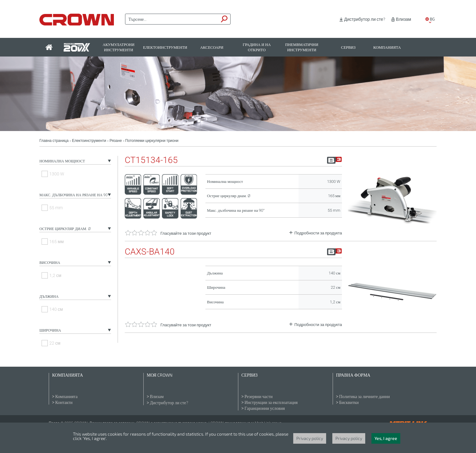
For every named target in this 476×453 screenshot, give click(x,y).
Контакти (64, 402)
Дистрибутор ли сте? (365, 19)
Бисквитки (349, 402)
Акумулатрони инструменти (119, 47)
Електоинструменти (165, 47)
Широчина (50, 330)
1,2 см (55, 275)
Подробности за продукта (318, 233)
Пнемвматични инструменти (302, 47)
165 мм (56, 242)
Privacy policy (310, 438)
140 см (56, 309)
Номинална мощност (62, 161)
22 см (55, 343)
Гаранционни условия (265, 408)
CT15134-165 (151, 160)
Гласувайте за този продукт (186, 233)
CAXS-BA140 (150, 252)
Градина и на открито (257, 47)
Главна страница (54, 141)
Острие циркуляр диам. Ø (65, 229)
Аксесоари (212, 47)
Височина (50, 263)
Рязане (116, 141)
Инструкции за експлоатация (271, 402)
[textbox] (172, 19)
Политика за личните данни (364, 396)
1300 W (57, 174)
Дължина (49, 297)
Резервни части (258, 396)
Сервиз (348, 47)
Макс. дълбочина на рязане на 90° (74, 195)
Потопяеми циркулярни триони (152, 141)
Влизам (404, 19)
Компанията (387, 47)
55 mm (56, 208)
